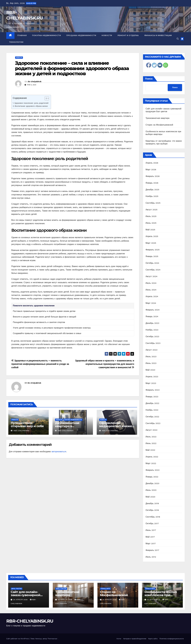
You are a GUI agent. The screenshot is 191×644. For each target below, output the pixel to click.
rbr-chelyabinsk (35, 82)
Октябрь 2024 (152, 263)
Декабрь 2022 (152, 403)
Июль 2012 (151, 557)
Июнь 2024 (151, 290)
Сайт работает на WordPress (18, 639)
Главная (22, 35)
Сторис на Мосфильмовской (159, 125)
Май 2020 (150, 497)
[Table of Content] (47, 98)
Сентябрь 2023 (153, 343)
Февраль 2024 (153, 310)
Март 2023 (151, 383)
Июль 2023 (151, 357)
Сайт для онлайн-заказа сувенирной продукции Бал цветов (28, 595)
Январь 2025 (152, 256)
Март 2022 (151, 463)
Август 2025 (151, 210)
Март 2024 (151, 303)
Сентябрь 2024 (153, 270)
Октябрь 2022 (152, 417)
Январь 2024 (152, 316)
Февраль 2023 (153, 390)
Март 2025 (151, 243)
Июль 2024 (151, 283)
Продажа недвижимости (81, 35)
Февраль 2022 (153, 470)
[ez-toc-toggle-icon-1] (46, 99)
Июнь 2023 (151, 363)
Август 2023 (151, 350)
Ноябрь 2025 (152, 196)
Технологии (16, 42)
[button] (178, 39)
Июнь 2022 (151, 443)
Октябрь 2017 (152, 523)
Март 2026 (151, 170)
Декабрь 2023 (152, 323)
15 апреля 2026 (110, 600)
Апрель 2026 (152, 163)
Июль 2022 (151, 437)
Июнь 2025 (151, 223)
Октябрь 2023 (152, 336)
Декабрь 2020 (152, 483)
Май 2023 (150, 370)
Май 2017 (150, 537)
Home (119, 639)
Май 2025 (150, 230)
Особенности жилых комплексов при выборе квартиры (161, 595)
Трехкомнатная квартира (157, 118)
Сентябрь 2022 (153, 423)
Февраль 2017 (152, 550)
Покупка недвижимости (46, 35)
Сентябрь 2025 (153, 203)
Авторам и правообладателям (135, 639)
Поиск (149, 79)
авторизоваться (59, 452)
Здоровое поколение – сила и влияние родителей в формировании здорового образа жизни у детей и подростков (72, 68)
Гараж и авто (105, 589)
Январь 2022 (152, 477)
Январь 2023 (152, 397)
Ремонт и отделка (128, 35)
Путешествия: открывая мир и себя (27, 425)
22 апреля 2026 (65, 600)
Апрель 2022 (152, 457)
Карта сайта (153, 639)
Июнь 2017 (151, 530)
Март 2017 (151, 544)
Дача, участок (17, 589)
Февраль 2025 (153, 250)
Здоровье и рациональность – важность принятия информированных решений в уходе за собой (40, 364)
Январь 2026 (152, 183)
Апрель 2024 (152, 296)
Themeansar (52, 639)
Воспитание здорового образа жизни (31, 106)
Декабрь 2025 (152, 190)
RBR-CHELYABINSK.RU (30, 621)
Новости (107, 35)
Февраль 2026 (153, 176)
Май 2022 (150, 450)
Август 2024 (151, 276)
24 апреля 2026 (21, 600)
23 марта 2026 (154, 600)
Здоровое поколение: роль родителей (31, 103)
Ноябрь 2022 (152, 410)
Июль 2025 (151, 216)
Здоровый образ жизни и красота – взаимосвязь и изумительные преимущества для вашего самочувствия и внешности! (105, 364)
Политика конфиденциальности (172, 639)
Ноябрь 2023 (152, 330)
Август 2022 (151, 430)
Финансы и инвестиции (158, 35)
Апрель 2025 (152, 236)
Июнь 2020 (151, 490)
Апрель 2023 (152, 377)
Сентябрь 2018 (153, 517)
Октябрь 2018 (152, 510)
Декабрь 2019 (152, 503)
